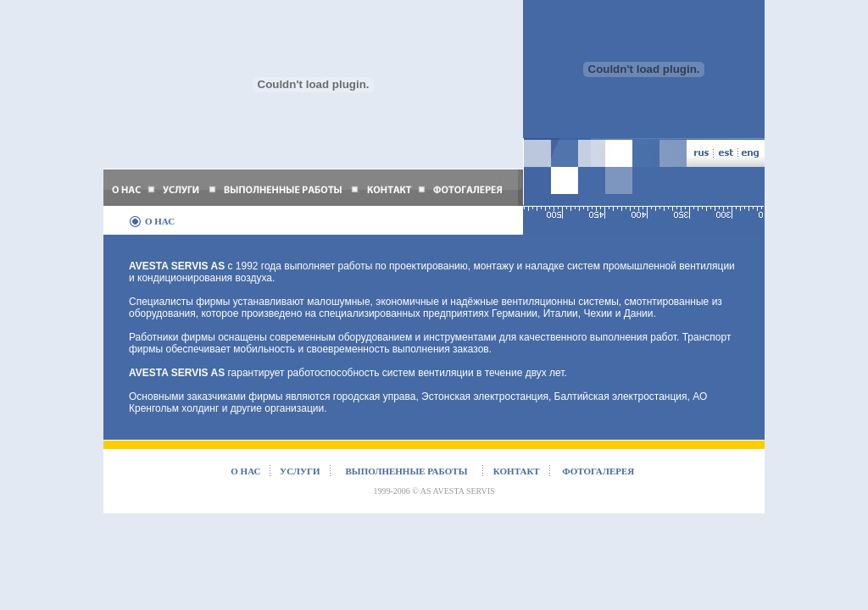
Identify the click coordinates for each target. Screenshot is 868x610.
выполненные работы (407, 471)
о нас (245, 471)
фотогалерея (598, 471)
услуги (300, 471)
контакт (517, 471)
